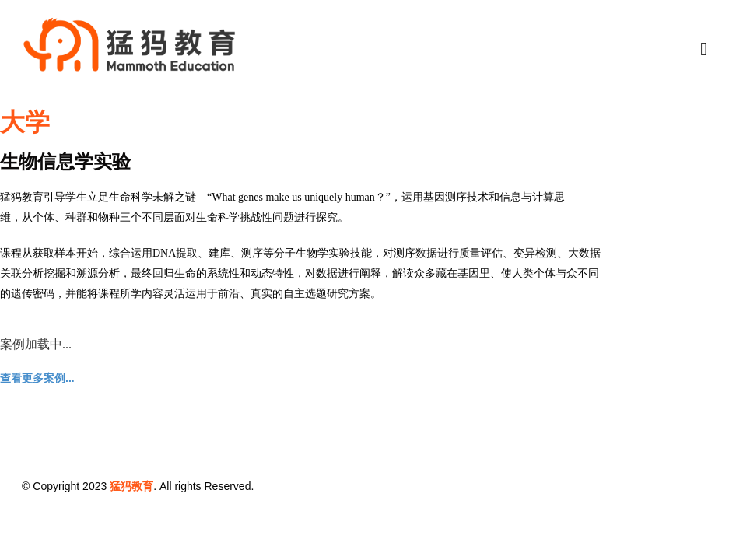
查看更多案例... (37, 378)
